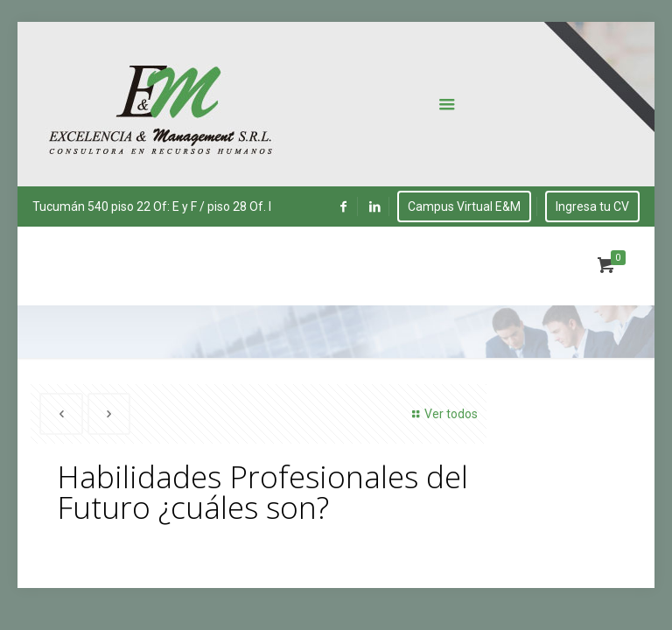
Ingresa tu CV (592, 206)
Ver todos (442, 414)
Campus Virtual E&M (464, 206)
